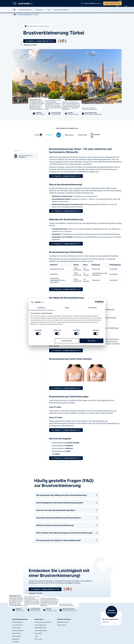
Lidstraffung (16, 642)
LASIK (36, 636)
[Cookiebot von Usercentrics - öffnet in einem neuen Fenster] (96, 302)
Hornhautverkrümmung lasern (43, 622)
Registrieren (106, 622)
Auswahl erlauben (67, 341)
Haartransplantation (18, 631)
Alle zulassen (91, 341)
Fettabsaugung (17, 636)
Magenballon (16, 639)
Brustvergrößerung (18, 622)
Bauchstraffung (17, 633)
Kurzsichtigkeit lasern (41, 625)
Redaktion (22, 157)
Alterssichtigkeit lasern (41, 631)
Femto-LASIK (38, 639)
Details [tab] (67, 308)
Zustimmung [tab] (41, 308)
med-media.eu (33, 99)
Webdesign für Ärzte (63, 622)
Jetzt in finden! (40, 41)
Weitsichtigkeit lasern (41, 628)
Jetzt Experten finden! (112, 3)
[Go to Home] (15, 14)
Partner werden (61, 625)
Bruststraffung (16, 628)
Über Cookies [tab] (93, 308)
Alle (56, 454)
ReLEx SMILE (38, 633)
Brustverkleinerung (66, 443)
